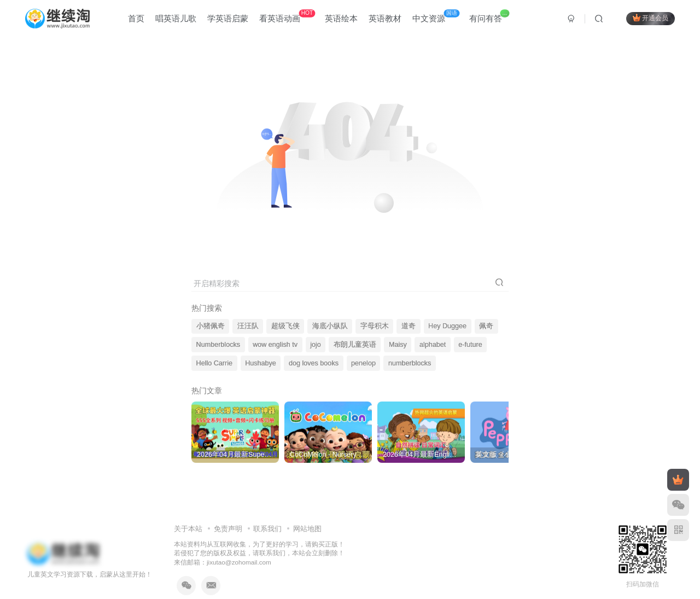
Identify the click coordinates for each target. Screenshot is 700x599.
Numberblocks (218, 345)
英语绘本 (341, 18)
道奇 (409, 326)
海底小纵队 (330, 326)
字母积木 (375, 326)
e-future (470, 345)
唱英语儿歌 (176, 18)
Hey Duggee (447, 326)
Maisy (398, 345)
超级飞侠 (285, 326)
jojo (316, 345)
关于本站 (188, 529)
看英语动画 (287, 16)
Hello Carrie (215, 363)
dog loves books (314, 363)
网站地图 (307, 529)
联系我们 (267, 529)
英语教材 (385, 18)
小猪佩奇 (211, 326)
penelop (363, 363)
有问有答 (489, 16)
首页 (136, 18)
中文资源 (436, 16)
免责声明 (228, 529)
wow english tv (275, 345)
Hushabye (261, 363)
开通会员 (651, 18)
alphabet (433, 345)
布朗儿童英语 (355, 345)
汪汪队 (248, 326)
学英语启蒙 (228, 18)
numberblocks (410, 363)
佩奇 (486, 326)
